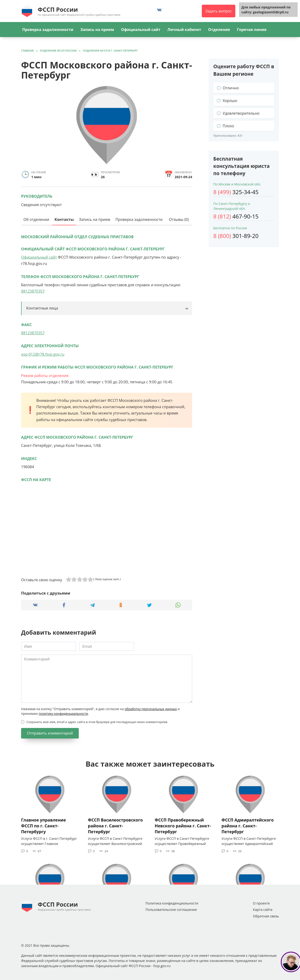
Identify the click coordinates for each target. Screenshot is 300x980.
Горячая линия (252, 30)
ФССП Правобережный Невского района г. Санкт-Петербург (183, 826)
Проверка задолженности (48, 30)
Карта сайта (263, 910)
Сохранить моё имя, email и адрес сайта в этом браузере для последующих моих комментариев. (97, 722)
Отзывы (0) (179, 219)
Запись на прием (97, 30)
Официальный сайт (141, 30)
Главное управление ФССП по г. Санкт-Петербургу (43, 826)
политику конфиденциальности (63, 714)
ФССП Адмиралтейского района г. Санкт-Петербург (248, 826)
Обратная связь (266, 916)
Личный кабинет (184, 30)
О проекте (261, 903)
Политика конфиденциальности (172, 903)
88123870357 (33, 291)
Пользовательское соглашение (171, 910)
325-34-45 (236, 192)
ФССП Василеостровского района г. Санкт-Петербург (115, 826)
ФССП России (58, 9)
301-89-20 (236, 236)
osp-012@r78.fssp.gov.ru (43, 354)
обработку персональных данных (151, 709)
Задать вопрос (219, 11)
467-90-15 (236, 216)
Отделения (219, 30)
